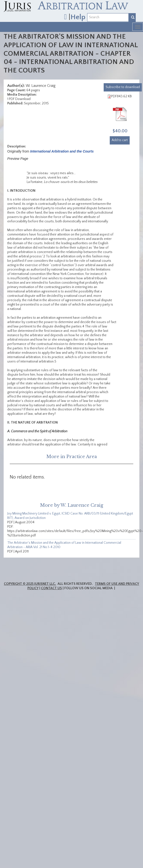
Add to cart (120, 140)
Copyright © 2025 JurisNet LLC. (30, 584)
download (123, 87)
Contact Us (51, 588)
